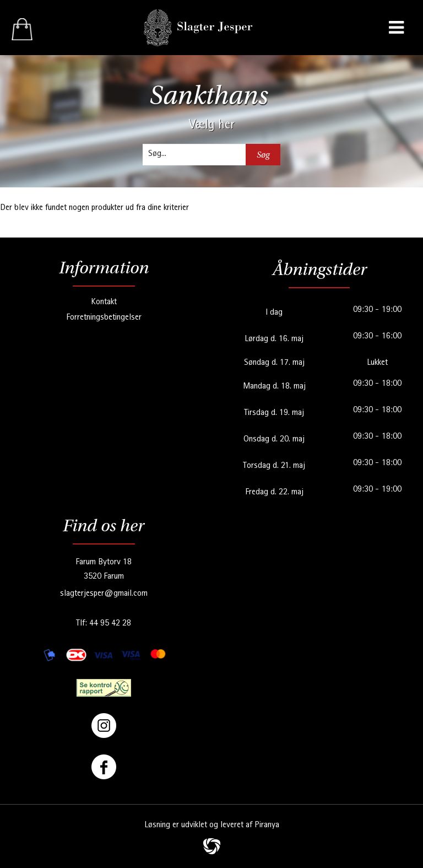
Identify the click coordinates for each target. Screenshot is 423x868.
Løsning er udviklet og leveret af (212, 826)
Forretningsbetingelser (104, 318)
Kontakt (104, 303)
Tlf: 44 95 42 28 (104, 624)
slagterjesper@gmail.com (104, 594)
